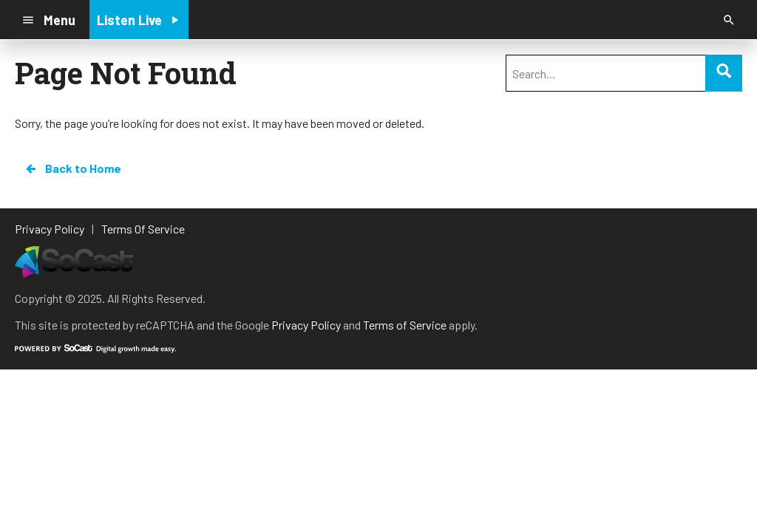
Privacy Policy (306, 325)
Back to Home (72, 168)
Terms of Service (405, 325)
